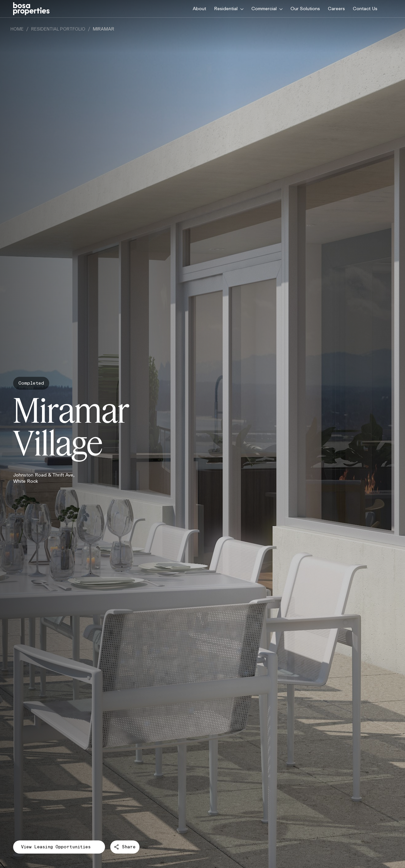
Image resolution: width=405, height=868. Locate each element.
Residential (229, 9)
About (199, 9)
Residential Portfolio (58, 29)
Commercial (267, 9)
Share (125, 847)
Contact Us (365, 9)
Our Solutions (305, 9)
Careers (336, 9)
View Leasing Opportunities (59, 848)
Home (17, 29)
